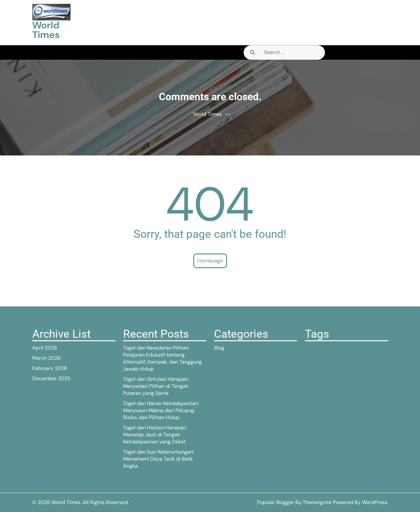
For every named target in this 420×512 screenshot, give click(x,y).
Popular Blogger (276, 502)
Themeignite (317, 502)
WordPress (375, 502)
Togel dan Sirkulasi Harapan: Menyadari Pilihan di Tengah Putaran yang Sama (156, 386)
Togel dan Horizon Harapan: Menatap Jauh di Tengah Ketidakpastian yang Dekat (155, 435)
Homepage (210, 261)
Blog (219, 348)
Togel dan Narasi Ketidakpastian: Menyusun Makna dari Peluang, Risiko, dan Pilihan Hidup (161, 410)
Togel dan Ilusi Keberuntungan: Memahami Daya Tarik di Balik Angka (158, 459)
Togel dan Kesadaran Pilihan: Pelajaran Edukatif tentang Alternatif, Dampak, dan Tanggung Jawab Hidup (162, 358)
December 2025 (51, 378)
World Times (46, 30)
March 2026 (46, 358)
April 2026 (45, 348)
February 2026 (50, 368)
